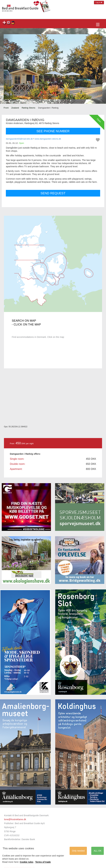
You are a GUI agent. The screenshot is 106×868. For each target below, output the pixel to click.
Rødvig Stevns (28, 108)
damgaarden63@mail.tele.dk (19, 139)
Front (6, 108)
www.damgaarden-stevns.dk (48, 139)
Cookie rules (27, 862)
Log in (99, 2)
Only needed (78, 851)
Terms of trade (43, 862)
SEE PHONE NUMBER (53, 131)
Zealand (15, 108)
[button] (9, 67)
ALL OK (98, 851)
